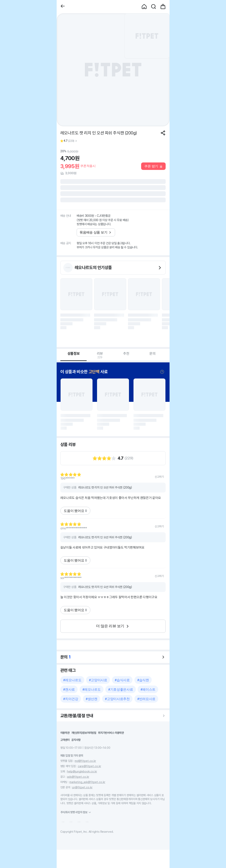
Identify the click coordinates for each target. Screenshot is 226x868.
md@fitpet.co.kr (85, 761)
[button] (63, 7)
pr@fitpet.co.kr (82, 787)
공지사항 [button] (76, 740)
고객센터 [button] (65, 740)
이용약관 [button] (65, 733)
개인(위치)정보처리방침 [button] (84, 733)
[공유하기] (163, 133)
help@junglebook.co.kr (82, 771)
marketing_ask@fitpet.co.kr (87, 782)
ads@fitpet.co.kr (78, 777)
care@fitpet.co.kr (89, 766)
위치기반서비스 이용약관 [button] (111, 733)
